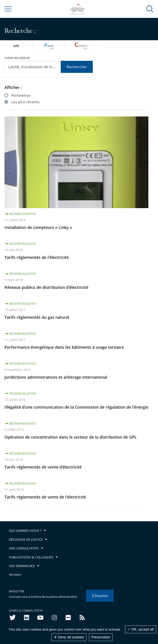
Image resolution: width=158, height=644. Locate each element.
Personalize (101, 637)
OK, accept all (141, 629)
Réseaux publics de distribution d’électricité (46, 287)
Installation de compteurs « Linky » (38, 227)
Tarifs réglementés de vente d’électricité (43, 467)
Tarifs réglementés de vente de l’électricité (45, 497)
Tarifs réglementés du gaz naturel (37, 317)
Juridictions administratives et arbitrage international (56, 377)
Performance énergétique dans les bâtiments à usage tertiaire (64, 347)
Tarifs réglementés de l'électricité (37, 257)
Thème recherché (17, 58)
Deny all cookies (69, 637)
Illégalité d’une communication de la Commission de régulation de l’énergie (76, 407)
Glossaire (15, 575)
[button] (150, 9)
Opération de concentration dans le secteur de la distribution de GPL (71, 437)
